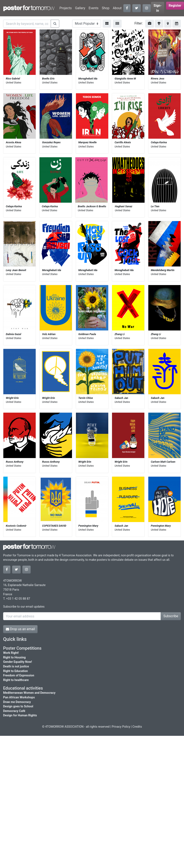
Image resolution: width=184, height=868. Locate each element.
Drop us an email (20, 629)
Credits (137, 727)
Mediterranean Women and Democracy (29, 693)
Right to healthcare (16, 680)
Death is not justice (16, 666)
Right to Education (15, 671)
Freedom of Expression (19, 675)
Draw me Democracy (17, 702)
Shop (106, 8)
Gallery (80, 8)
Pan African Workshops (19, 697)
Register (175, 6)
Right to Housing (14, 657)
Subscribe (171, 616)
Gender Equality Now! (18, 662)
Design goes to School (18, 706)
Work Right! (11, 653)
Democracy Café (14, 711)
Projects (66, 8)
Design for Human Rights (20, 715)
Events (94, 8)
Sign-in (158, 8)
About (117, 8)
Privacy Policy (121, 727)
